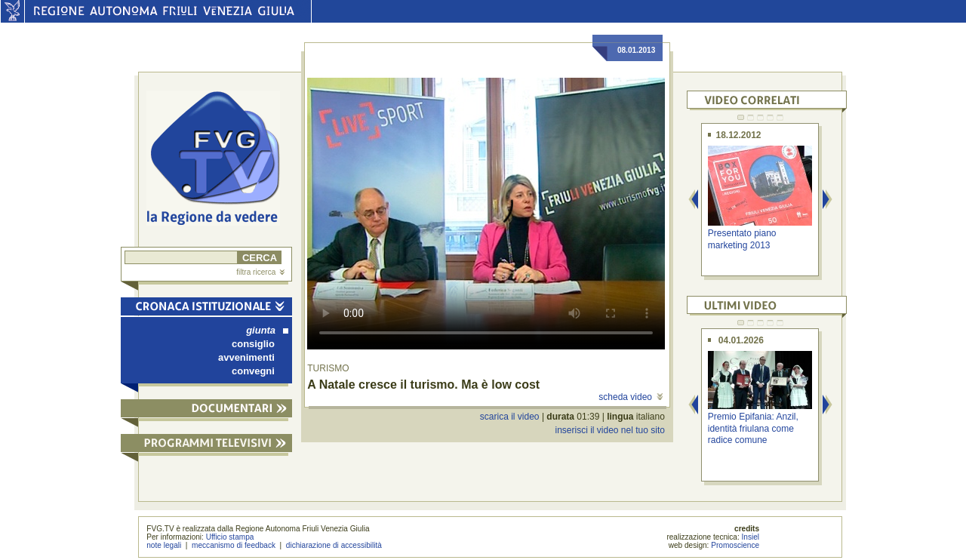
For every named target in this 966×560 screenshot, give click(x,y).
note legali (164, 545)
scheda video (631, 397)
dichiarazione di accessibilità (334, 545)
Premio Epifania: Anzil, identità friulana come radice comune (753, 428)
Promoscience (735, 545)
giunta (267, 330)
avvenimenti (246, 357)
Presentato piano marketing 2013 (742, 239)
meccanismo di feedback (234, 545)
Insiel (751, 537)
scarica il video (510, 417)
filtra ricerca (260, 272)
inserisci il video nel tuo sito (609, 430)
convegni (253, 371)
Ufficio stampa (230, 537)
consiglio (253, 344)
